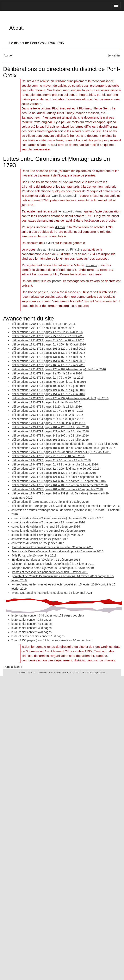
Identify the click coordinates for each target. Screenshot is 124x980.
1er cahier (114, 55)
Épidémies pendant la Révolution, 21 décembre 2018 (46, 560)
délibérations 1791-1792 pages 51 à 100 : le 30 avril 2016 (49, 344)
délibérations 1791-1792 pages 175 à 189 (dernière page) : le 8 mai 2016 (59, 369)
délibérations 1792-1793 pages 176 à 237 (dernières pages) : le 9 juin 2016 (60, 398)
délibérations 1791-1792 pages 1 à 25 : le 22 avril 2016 (47, 332)
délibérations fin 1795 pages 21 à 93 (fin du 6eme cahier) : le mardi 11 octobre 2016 (66, 506)
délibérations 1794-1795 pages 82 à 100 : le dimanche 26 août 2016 (56, 469)
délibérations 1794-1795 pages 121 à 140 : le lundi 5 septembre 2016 (57, 477)
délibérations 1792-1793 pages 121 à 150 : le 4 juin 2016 (48, 390)
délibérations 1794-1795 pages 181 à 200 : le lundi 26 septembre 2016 (57, 489)
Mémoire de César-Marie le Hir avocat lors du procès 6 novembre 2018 (58, 551)
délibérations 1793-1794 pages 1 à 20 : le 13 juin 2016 (47, 407)
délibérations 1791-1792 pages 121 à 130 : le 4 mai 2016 (49, 353)
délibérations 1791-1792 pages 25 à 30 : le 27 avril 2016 (48, 336)
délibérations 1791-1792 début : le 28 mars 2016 (43, 328)
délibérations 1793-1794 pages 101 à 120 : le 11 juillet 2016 (50, 427)
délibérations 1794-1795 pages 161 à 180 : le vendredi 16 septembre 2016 (60, 485)
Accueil (8, 55)
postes (57, 281)
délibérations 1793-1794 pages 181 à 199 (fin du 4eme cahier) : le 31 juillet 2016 (64, 448)
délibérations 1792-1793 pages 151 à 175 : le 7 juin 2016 (48, 394)
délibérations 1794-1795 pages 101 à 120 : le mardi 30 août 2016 (54, 473)
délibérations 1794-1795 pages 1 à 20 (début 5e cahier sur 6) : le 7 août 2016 (62, 452)
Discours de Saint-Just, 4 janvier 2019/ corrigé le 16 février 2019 (53, 564)
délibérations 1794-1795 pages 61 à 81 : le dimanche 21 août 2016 (55, 464)
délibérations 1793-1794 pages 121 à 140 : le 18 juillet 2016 (50, 431)
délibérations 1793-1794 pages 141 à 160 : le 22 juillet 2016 (50, 435)
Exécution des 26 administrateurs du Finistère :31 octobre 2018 (53, 547)
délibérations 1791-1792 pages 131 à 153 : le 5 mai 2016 (49, 357)
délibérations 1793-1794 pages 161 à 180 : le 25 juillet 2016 (50, 440)
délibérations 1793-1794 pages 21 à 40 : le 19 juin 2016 (48, 411)
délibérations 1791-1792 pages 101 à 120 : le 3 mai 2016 (49, 349)
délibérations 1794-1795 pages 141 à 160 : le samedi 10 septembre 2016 (59, 481)
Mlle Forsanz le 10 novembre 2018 (34, 555)
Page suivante (13, 667)
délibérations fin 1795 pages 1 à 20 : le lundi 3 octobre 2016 (50, 502)
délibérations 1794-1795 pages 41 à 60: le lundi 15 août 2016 (51, 460)
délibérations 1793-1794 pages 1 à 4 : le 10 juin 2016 (46, 402)
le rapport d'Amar (71, 211)
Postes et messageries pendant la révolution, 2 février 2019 (50, 572)
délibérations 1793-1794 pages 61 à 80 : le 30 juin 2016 (48, 419)
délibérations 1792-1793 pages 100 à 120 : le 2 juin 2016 (48, 386)
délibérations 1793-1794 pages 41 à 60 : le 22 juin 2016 (48, 415)
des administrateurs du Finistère (60, 249)
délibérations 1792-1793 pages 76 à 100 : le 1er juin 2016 (49, 382)
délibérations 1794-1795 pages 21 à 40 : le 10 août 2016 (48, 456)
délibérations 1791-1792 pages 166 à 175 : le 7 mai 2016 (49, 365)
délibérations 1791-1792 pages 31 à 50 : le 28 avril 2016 (48, 340)
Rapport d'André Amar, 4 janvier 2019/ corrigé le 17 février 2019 (53, 568)
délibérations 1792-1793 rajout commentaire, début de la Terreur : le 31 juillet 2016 (65, 444)
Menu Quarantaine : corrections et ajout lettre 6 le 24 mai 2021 (52, 593)
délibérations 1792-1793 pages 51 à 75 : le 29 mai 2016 (48, 378)
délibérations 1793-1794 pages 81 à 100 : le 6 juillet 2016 (49, 423)
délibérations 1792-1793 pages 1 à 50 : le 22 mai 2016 (47, 373)
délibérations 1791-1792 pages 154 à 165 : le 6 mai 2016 (49, 361)
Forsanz (92, 265)
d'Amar (60, 227)
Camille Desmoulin (65, 196)
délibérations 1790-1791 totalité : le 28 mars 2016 (44, 324)
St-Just (49, 243)
